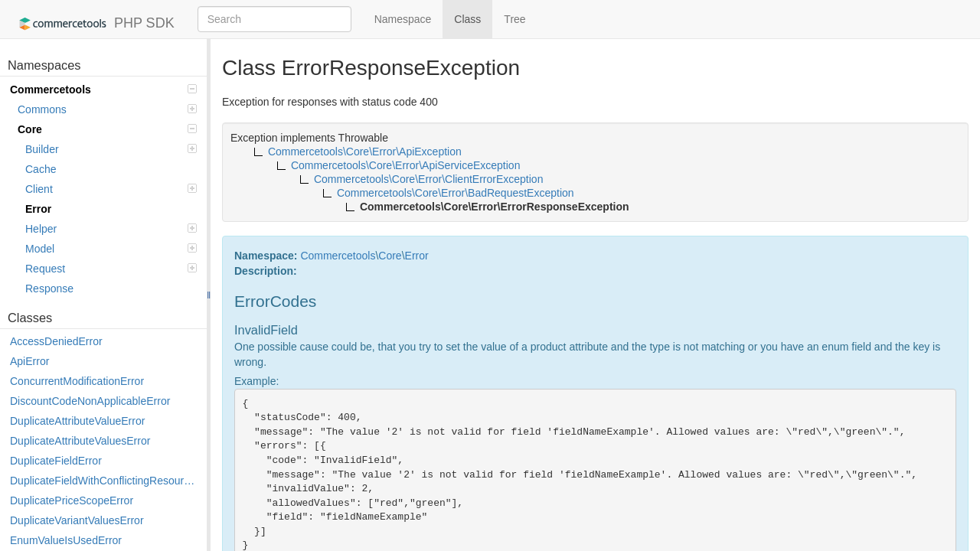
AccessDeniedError (56, 341)
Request (111, 269)
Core (107, 129)
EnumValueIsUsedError (66, 540)
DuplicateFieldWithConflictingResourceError (105, 481)
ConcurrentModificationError (77, 381)
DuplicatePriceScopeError (72, 500)
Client (111, 189)
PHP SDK (93, 24)
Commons (107, 109)
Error (38, 209)
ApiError (29, 361)
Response (49, 289)
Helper (111, 229)
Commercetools (103, 90)
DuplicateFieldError (56, 461)
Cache (41, 169)
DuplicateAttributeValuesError (80, 441)
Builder (111, 149)
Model (111, 249)
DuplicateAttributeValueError (77, 421)
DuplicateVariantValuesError (77, 520)
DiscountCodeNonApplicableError (90, 401)
